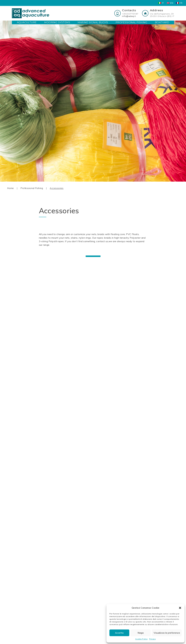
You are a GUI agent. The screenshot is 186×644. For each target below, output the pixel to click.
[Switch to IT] (161, 3)
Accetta (119, 633)
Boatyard (162, 22)
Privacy (152, 639)
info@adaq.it (129, 16)
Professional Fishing (132, 22)
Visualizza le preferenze (167, 633)
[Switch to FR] (179, 3)
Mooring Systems (57, 22)
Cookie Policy (141, 639)
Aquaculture (27, 22)
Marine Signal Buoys (93, 22)
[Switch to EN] (170, 3)
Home (10, 188)
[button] (180, 608)
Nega (141, 633)
